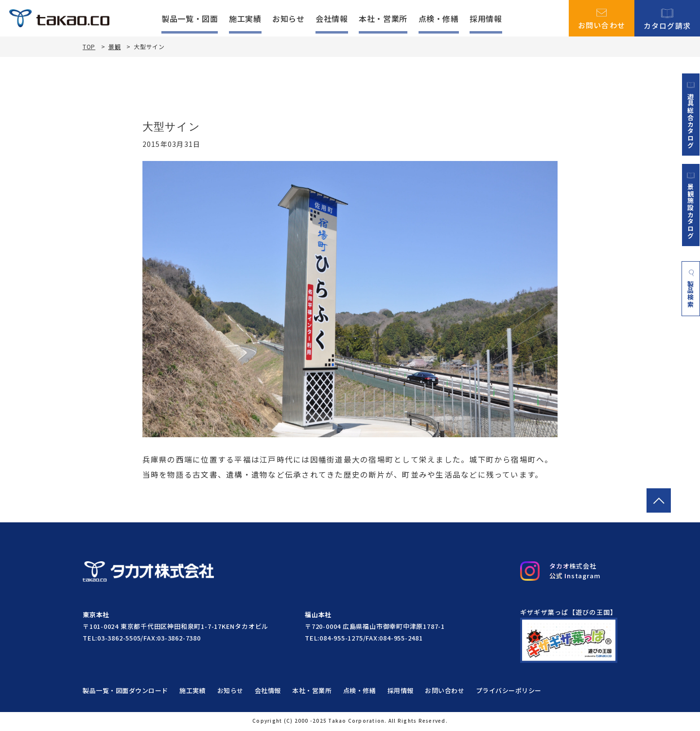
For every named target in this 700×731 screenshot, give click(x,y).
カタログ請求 (667, 18)
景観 (114, 46)
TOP (89, 47)
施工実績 (245, 18)
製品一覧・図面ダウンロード (125, 692)
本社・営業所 (383, 18)
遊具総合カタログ (691, 115)
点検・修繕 (439, 18)
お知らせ (289, 18)
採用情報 (486, 18)
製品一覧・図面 (190, 18)
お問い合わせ (602, 18)
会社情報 (332, 18)
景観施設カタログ (691, 206)
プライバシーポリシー (511, 692)
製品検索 (691, 290)
